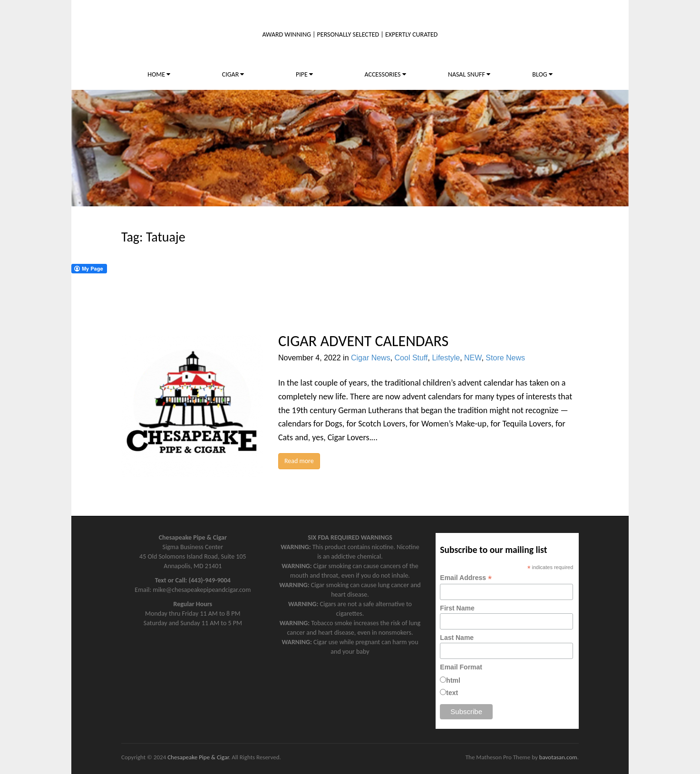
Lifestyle (446, 358)
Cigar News (371, 358)
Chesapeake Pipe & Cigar (198, 757)
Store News (505, 358)
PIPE (304, 74)
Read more (299, 461)
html (453, 680)
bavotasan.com (558, 757)
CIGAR (233, 74)
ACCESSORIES (385, 74)
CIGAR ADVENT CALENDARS (363, 341)
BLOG (542, 74)
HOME (159, 74)
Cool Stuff (411, 358)
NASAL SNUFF (469, 74)
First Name (457, 608)
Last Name (457, 638)
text (452, 693)
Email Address (466, 578)
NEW (473, 358)
